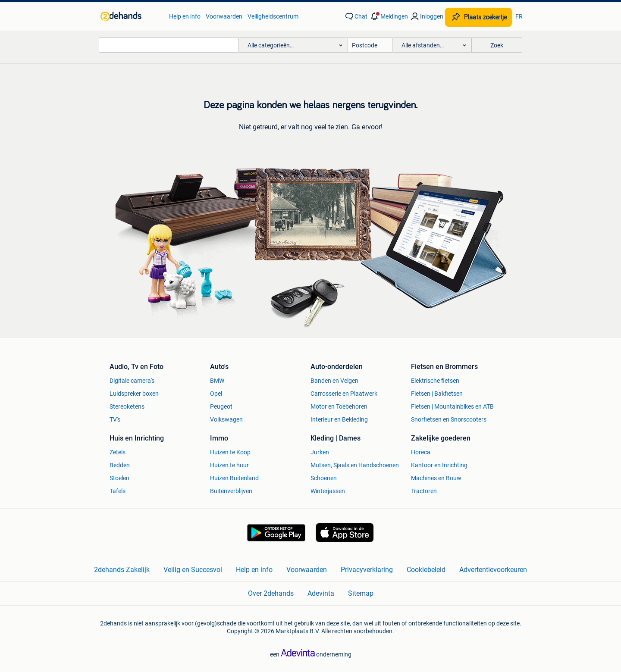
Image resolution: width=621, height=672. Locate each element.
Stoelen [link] (119, 478)
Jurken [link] (320, 452)
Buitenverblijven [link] (231, 491)
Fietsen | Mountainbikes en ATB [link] (452, 406)
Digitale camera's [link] (132, 381)
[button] (389, 16)
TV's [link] (115, 419)
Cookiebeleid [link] (426, 570)
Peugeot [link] (221, 406)
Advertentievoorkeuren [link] (493, 570)
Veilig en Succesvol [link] (193, 570)
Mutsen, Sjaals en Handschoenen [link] (355, 465)
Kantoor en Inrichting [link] (439, 465)
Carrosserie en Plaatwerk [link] (344, 394)
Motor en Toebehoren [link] (339, 406)
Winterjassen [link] (328, 491)
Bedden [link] (120, 465)
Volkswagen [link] (226, 419)
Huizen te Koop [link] (230, 452)
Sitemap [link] (361, 593)
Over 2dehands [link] (271, 593)
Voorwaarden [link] (224, 16)
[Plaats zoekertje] (478, 17)
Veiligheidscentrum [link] (273, 16)
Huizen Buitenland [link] (234, 478)
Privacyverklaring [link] (367, 570)
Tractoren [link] (424, 491)
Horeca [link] (421, 452)
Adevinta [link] (321, 593)
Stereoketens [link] (127, 406)
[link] (130, 16)
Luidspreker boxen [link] (134, 394)
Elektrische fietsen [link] (435, 381)
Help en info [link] (185, 16)
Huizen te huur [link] (229, 465)
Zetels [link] (118, 452)
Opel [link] (216, 394)
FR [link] (519, 16)
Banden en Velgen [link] (334, 381)
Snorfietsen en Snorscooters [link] (449, 419)
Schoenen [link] (324, 478)
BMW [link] (217, 381)
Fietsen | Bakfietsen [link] (437, 394)
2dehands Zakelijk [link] (122, 570)
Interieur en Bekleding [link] (339, 419)
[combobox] (169, 45)
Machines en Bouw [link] (436, 478)
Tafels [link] (118, 491)
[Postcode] (370, 45)
